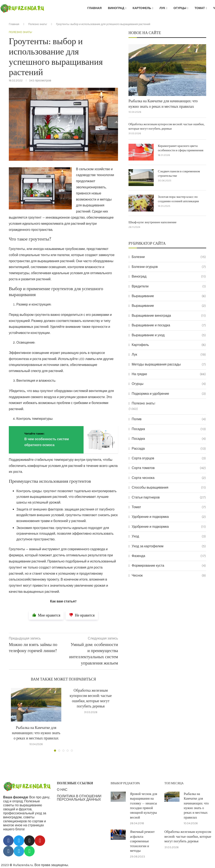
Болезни (169, 257)
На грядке (169, 374)
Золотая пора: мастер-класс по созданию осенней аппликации (178, 199)
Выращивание (169, 296)
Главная (94, 8)
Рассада (169, 449)
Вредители (169, 286)
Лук (162, 8)
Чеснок (169, 576)
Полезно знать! (38, 24)
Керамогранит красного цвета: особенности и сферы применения (181, 148)
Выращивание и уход (169, 335)
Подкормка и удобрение (169, 394)
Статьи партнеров (169, 497)
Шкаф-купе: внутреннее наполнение (152, 222)
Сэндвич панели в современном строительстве (179, 174)
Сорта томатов (169, 468)
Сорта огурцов (169, 458)
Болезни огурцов (169, 267)
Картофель (142, 8)
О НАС (62, 790)
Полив (169, 419)
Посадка (169, 429)
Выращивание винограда (169, 316)
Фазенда (169, 556)
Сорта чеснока (169, 478)
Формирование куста (169, 566)
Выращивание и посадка (169, 325)
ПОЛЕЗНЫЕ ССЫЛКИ (75, 783)
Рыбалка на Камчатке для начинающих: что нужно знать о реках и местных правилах (36, 733)
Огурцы (180, 8)
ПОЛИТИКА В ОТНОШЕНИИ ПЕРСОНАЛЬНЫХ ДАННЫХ (79, 798)
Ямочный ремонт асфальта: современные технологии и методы (142, 841)
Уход (169, 536)
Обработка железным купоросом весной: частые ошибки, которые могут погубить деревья (166, 126)
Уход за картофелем (169, 546)
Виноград (116, 8)
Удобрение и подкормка (169, 517)
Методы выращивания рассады (169, 364)
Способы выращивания (169, 488)
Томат (200, 8)
